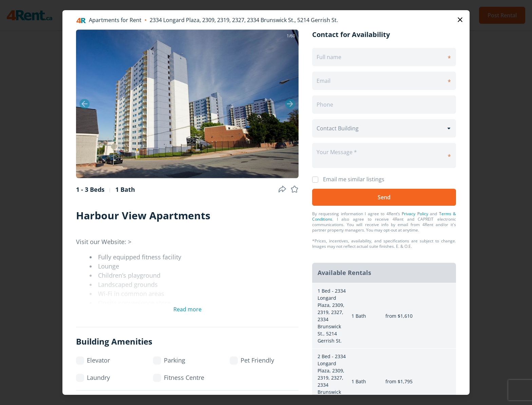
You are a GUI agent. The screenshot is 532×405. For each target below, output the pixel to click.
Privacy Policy (415, 214)
